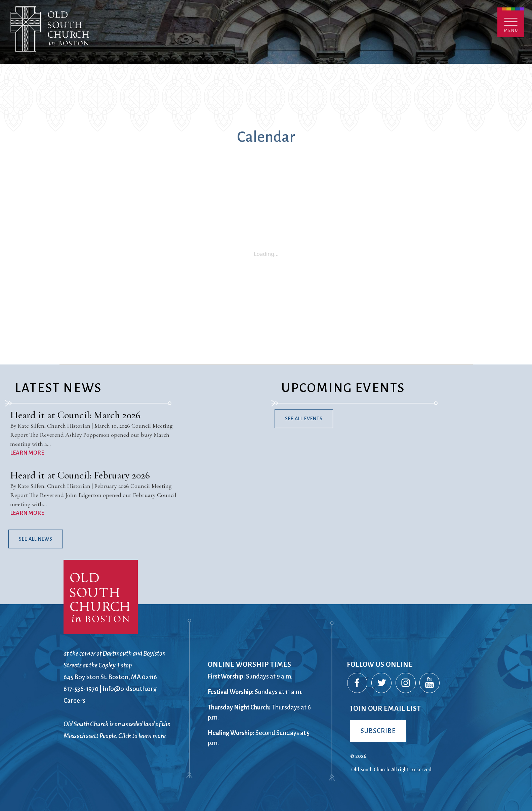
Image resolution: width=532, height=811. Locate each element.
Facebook (358, 683)
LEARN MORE (27, 453)
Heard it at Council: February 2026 (80, 475)
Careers (74, 701)
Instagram (406, 683)
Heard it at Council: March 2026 (75, 415)
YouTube (430, 683)
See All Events (304, 419)
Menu (511, 22)
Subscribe (378, 731)
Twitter (382, 683)
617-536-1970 (81, 689)
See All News (36, 539)
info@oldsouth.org (130, 689)
